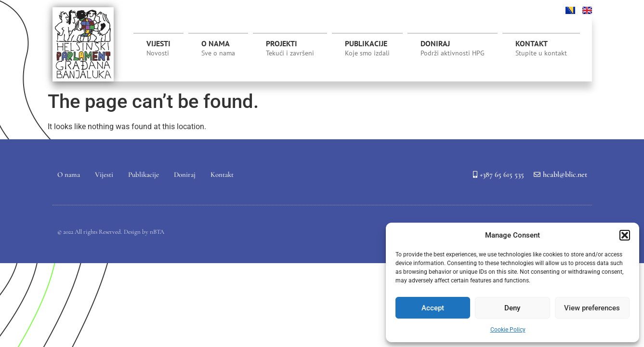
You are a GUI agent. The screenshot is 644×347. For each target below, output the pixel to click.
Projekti (290, 51)
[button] (625, 235)
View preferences (592, 308)
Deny (512, 308)
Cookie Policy (508, 330)
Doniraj (453, 48)
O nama (218, 48)
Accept (433, 308)
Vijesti (158, 48)
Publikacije (367, 48)
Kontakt (541, 48)
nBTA (157, 232)
